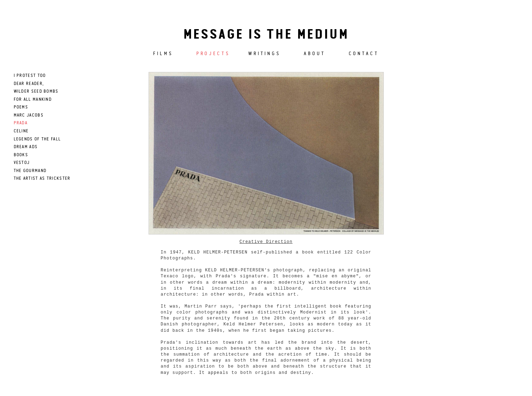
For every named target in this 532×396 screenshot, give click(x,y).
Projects (213, 54)
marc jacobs (29, 115)
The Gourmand (30, 171)
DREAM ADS (26, 147)
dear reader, (29, 84)
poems (21, 107)
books (21, 155)
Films (163, 54)
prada (21, 123)
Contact (364, 54)
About (315, 54)
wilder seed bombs (36, 91)
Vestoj (22, 163)
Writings (264, 54)
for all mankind (33, 100)
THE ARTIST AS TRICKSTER (42, 179)
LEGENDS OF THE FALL (37, 139)
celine (21, 131)
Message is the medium (266, 35)
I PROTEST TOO (30, 76)
